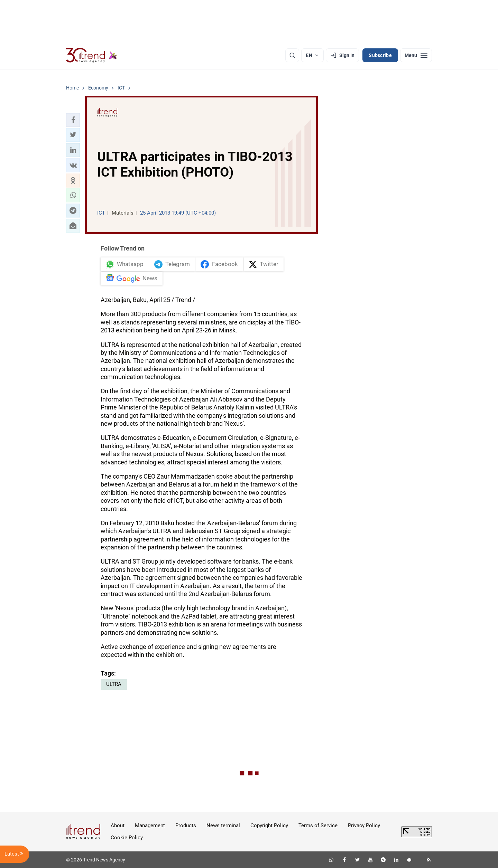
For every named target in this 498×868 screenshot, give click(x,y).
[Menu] (416, 55)
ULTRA (114, 684)
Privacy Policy (364, 825)
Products (186, 825)
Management (150, 825)
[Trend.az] (92, 55)
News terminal (223, 825)
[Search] (292, 55)
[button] (73, 120)
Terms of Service (318, 825)
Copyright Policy (269, 825)
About (118, 825)
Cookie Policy (127, 838)
